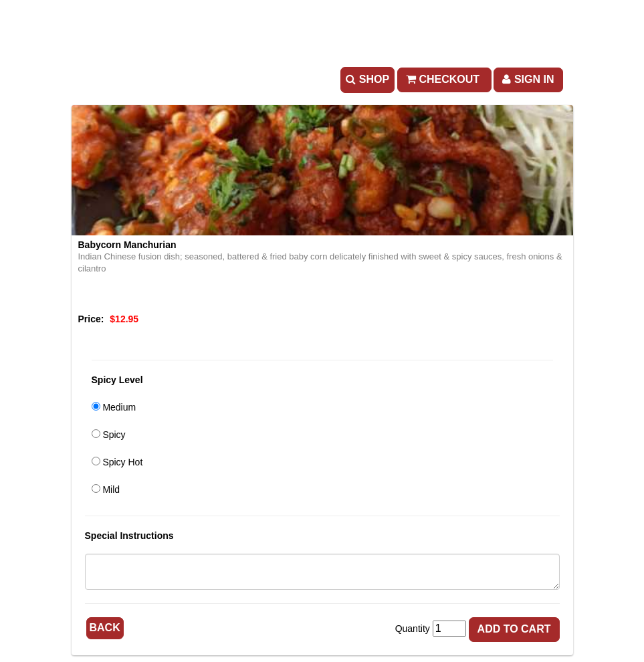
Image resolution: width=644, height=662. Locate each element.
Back (105, 628)
